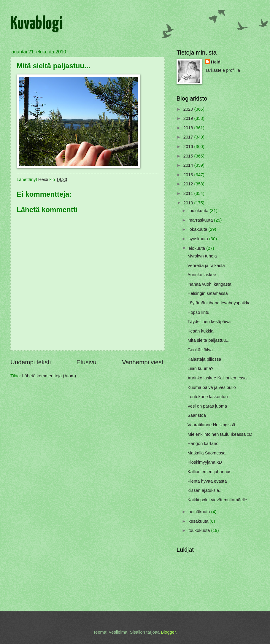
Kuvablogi (36, 24)
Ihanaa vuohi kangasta (209, 284)
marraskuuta (201, 220)
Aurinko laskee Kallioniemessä (217, 378)
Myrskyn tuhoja (202, 256)
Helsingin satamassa (208, 293)
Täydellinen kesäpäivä (209, 322)
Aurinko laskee (202, 275)
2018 (189, 128)
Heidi (216, 62)
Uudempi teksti (31, 362)
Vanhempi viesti (143, 362)
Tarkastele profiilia (223, 70)
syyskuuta (199, 239)
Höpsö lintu (198, 312)
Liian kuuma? (201, 368)
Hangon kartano (203, 443)
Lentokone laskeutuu (208, 397)
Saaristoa (197, 415)
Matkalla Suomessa (207, 453)
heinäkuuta (200, 512)
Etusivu (86, 362)
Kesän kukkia (201, 331)
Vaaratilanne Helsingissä (211, 425)
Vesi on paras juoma (207, 406)
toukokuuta (200, 530)
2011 (189, 193)
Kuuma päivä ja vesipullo (212, 387)
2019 (189, 118)
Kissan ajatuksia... (205, 490)
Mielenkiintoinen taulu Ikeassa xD (220, 434)
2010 (189, 203)
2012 (189, 184)
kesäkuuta (199, 521)
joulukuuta (199, 211)
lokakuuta (198, 229)
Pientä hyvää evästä (207, 481)
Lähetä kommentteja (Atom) (49, 376)
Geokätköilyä (200, 350)
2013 (189, 175)
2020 (189, 109)
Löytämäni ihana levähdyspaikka (219, 303)
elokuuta (197, 248)
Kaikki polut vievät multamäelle (217, 500)
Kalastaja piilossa (204, 359)
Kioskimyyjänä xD (205, 462)
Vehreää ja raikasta (206, 265)
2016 (189, 147)
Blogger (168, 632)
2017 (189, 137)
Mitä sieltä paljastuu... (209, 340)
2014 (189, 165)
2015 (189, 156)
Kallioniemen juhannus (209, 472)
